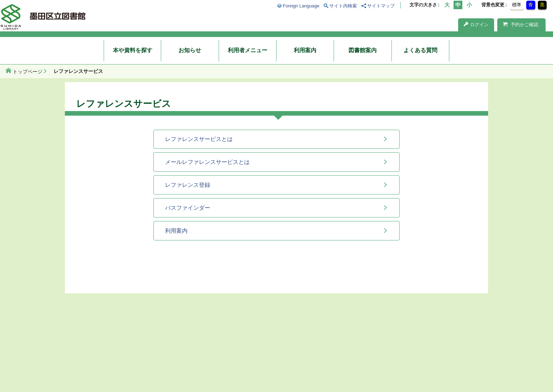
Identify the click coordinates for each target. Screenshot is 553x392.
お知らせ (190, 50)
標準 (517, 5)
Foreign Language (301, 6)
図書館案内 (363, 50)
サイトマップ (381, 6)
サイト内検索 (343, 6)
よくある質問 (420, 50)
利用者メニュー (248, 50)
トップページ (28, 72)
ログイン (476, 24)
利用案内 (305, 50)
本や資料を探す (133, 50)
